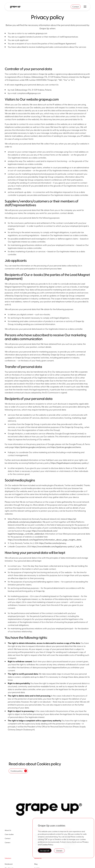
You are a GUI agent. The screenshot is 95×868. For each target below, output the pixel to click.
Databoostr (9, 864)
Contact (76, 7)
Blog (36, 864)
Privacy (85, 842)
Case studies (9, 834)
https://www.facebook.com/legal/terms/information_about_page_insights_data (44, 540)
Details (59, 851)
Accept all (45, 850)
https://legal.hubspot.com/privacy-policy (69, 463)
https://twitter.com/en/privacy (53, 543)
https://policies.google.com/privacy (31, 447)
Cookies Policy (47, 844)
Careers (8, 842)
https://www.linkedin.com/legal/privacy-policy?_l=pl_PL (57, 546)
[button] (85, 7)
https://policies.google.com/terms (66, 447)
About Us (8, 830)
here (60, 269)
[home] (15, 7)
